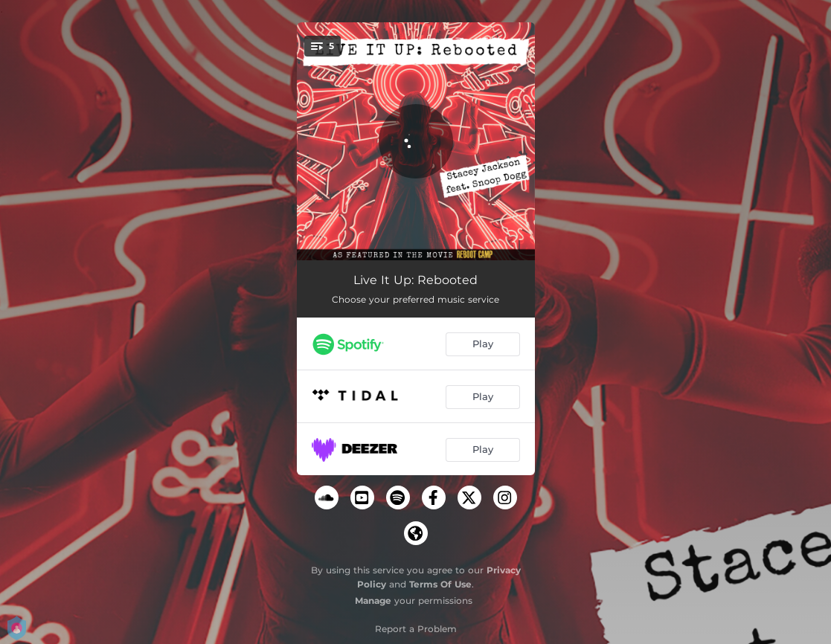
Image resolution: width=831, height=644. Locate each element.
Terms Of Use (440, 584)
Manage (373, 600)
